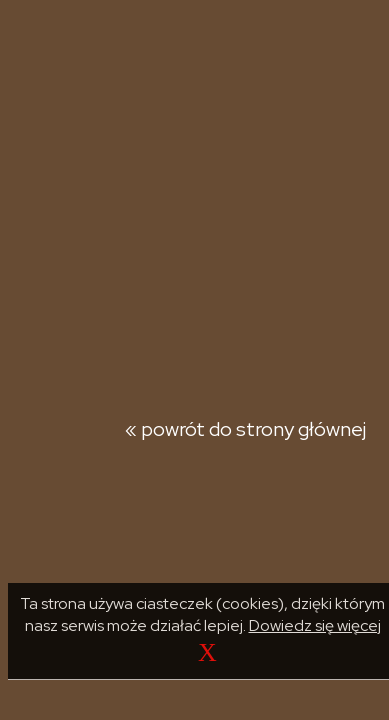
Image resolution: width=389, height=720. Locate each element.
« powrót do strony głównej (245, 429)
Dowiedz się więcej (315, 625)
